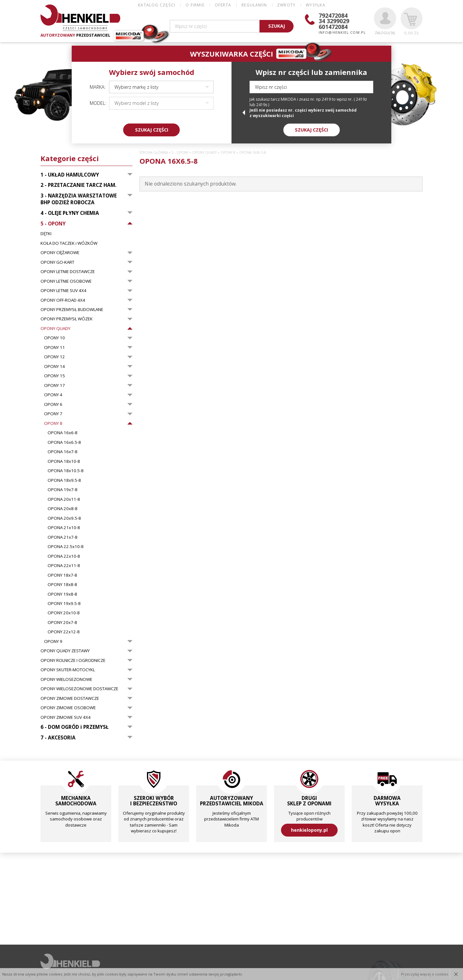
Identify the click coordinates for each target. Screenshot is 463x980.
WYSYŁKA (315, 5)
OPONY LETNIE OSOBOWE (66, 281)
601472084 (333, 27)
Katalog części (157, 5)
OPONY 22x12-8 (64, 632)
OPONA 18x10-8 (64, 461)
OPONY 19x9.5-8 (64, 603)
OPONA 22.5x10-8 (66, 546)
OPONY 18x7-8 (62, 575)
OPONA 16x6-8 (63, 433)
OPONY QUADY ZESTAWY (65, 651)
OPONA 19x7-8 (63, 490)
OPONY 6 (53, 404)
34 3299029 (334, 21)
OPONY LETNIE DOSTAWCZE (68, 271)
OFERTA (223, 5)
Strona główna (154, 153)
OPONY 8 (53, 423)
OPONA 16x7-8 (63, 452)
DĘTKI (46, 234)
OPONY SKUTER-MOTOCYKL (68, 670)
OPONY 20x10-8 (64, 613)
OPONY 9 (53, 641)
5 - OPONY (180, 153)
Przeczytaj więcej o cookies (425, 974)
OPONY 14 (54, 366)
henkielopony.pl (309, 830)
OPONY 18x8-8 (62, 584)
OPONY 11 (54, 347)
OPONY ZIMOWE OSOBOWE (68, 708)
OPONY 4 (53, 395)
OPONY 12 (54, 357)
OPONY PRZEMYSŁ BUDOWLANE (72, 309)
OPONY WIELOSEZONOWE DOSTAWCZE (79, 689)
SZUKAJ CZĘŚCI (152, 130)
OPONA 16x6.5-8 (64, 442)
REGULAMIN (254, 5)
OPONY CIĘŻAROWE (60, 252)
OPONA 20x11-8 (64, 499)
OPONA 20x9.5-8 (64, 518)
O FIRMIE (195, 5)
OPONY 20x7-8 (62, 622)
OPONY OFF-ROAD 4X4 (63, 300)
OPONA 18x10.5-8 (66, 471)
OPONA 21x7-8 (63, 537)
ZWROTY (286, 5)
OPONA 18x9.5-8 (64, 480)
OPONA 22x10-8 (64, 556)
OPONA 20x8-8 (63, 508)
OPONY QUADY (55, 328)
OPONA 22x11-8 (64, 565)
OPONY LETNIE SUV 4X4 (64, 290)
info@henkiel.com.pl (342, 32)
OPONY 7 (53, 414)
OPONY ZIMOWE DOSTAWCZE (70, 698)
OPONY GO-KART (57, 262)
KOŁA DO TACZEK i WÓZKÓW (69, 243)
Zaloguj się (385, 21)
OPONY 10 (54, 338)
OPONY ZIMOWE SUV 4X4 (66, 717)
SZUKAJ (277, 26)
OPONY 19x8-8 (62, 594)
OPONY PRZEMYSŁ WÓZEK (67, 319)
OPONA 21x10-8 (64, 527)
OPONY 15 (54, 376)
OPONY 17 (54, 385)
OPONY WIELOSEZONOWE (66, 679)
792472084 (333, 15)
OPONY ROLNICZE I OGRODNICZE (73, 660)
